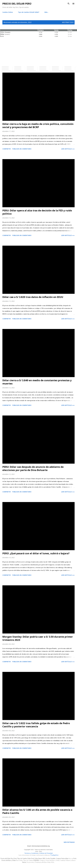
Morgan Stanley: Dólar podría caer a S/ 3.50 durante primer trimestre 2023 (38, 638)
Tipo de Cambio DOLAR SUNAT (29, 12)
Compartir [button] (7, 149)
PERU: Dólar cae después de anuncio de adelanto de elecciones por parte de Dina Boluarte (33, 468)
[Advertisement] (38, 51)
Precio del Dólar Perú (17, 4)
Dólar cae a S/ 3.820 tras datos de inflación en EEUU (33, 297)
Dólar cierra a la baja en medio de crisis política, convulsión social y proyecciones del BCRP (38, 125)
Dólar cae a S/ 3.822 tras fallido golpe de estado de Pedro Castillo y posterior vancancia (36, 725)
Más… (47, 12)
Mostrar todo (68, 22)
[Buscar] (69, 4)
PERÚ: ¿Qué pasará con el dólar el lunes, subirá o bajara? (36, 553)
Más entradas (69, 842)
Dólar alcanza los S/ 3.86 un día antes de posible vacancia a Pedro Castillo (37, 811)
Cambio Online (8, 12)
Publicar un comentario (22, 149)
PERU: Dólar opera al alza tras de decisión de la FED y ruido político (37, 212)
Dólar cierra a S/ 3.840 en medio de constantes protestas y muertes (37, 382)
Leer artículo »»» (68, 149)
